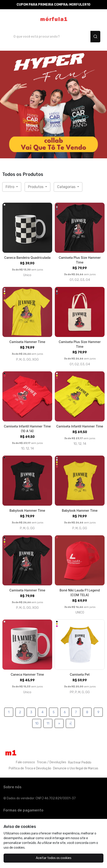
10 (37, 724)
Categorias (67, 187)
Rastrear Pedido (80, 762)
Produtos (36, 187)
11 (48, 724)
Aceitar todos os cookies (54, 858)
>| (70, 724)
